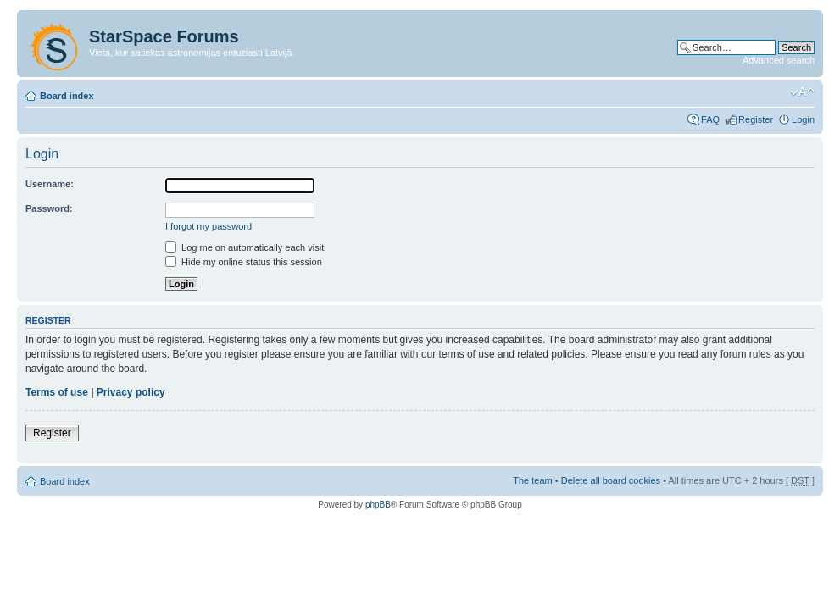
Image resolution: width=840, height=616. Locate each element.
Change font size (802, 92)
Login (803, 119)
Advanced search (779, 60)
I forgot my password (209, 226)
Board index (67, 96)
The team (532, 480)
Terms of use (57, 392)
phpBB (378, 505)
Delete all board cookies (611, 480)
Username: (50, 184)
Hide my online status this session (244, 262)
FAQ (710, 119)
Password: (49, 208)
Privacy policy (131, 392)
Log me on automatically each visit (245, 247)
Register (756, 119)
